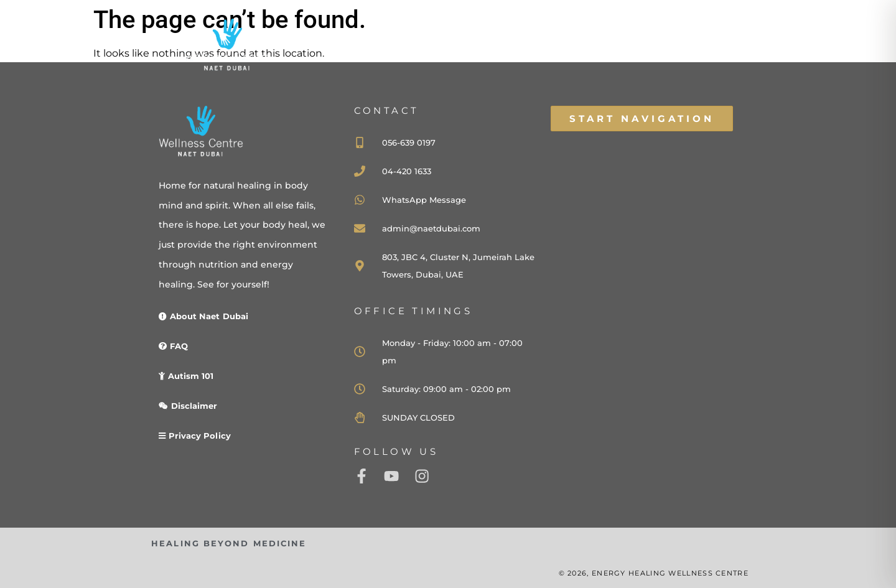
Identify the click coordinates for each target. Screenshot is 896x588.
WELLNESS (608, 58)
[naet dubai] (642, 285)
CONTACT (690, 58)
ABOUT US (522, 58)
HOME (450, 58)
